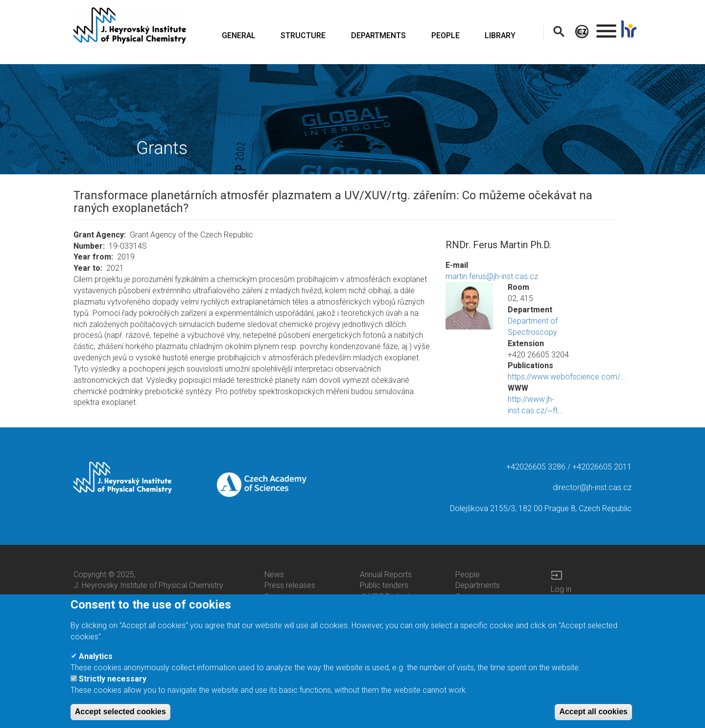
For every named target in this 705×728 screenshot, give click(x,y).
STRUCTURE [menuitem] (303, 35)
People (468, 575)
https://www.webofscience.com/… (566, 377)
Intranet (564, 600)
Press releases (290, 585)
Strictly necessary (113, 687)
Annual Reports (386, 575)
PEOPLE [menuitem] (446, 35)
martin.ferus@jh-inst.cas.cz (492, 276)
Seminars (281, 597)
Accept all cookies (593, 719)
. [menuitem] (607, 27)
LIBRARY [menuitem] (500, 35)
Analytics (96, 664)
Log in (561, 589)
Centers (469, 597)
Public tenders (384, 585)
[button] (469, 306)
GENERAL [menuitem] (239, 35)
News (274, 575)
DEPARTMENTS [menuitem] (378, 35)
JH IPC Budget (385, 597)
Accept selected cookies (120, 719)
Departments (478, 585)
